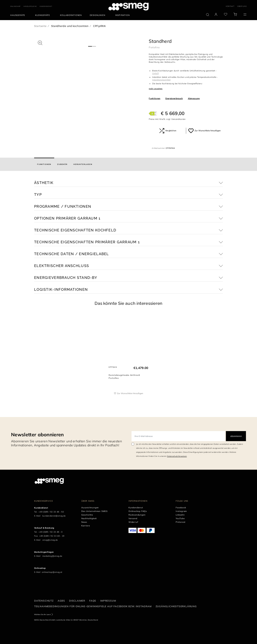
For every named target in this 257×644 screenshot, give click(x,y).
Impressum (108, 601)
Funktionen (155, 98)
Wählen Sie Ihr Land (42, 614)
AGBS (61, 601)
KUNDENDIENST (46, 6)
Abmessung (194, 98)
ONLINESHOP (15, 6)
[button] (40, 43)
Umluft (155, 73)
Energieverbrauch (174, 98)
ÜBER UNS (242, 6)
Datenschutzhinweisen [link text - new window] (177, 456)
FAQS (93, 601)
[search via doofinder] (208, 15)
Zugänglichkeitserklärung (176, 606)
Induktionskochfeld (161, 80)
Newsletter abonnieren (37, 434)
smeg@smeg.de (50, 540)
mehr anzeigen (156, 89)
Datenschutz (44, 601)
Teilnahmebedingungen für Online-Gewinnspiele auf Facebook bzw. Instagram (93, 606)
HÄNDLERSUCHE (30, 6)
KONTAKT (230, 6)
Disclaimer (77, 601)
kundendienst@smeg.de (54, 516)
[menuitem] (19, 15)
